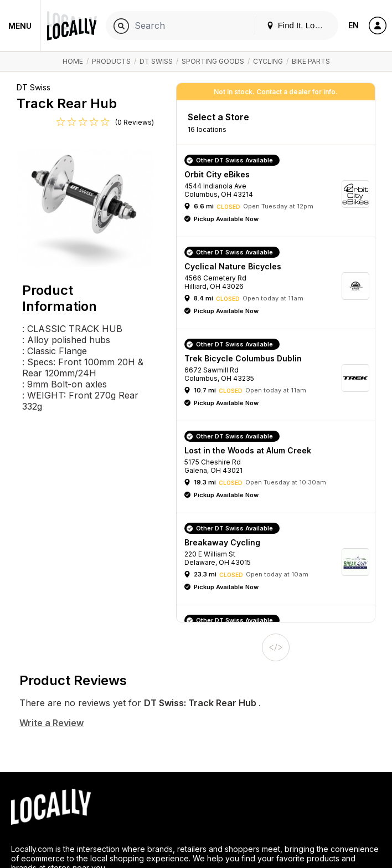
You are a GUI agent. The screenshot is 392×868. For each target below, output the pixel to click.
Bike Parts (311, 61)
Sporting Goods (213, 61)
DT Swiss (156, 61)
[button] (280, 194)
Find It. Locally (299, 25)
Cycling (268, 61)
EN (354, 25)
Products (111, 61)
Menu (20, 26)
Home (73, 61)
